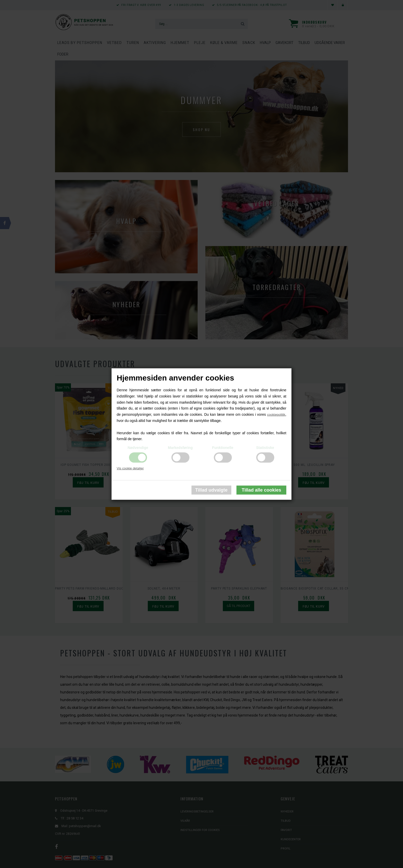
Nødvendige (138, 448)
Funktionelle (223, 448)
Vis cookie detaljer (130, 468)
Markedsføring (180, 448)
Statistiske (265, 448)
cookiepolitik (276, 415)
